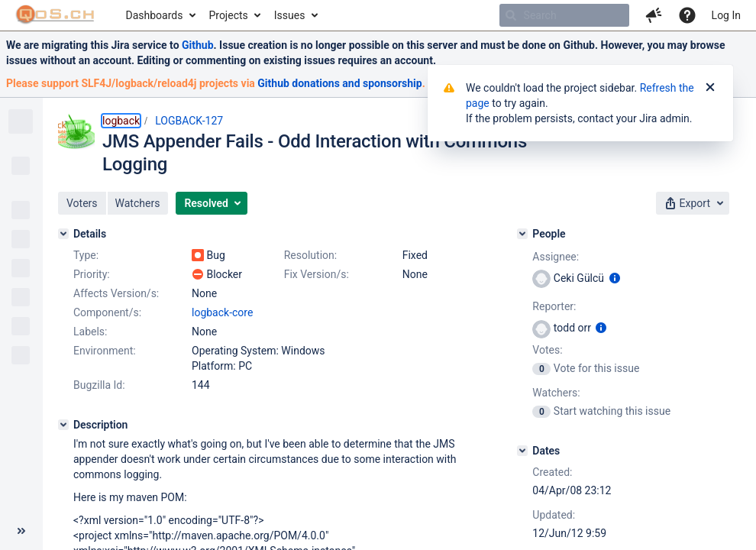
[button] (654, 15)
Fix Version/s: (317, 274)
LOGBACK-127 (189, 121)
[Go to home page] (55, 15)
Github (198, 45)
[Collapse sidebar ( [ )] (21, 531)
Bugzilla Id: (99, 385)
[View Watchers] (543, 411)
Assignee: (556, 257)
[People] (522, 234)
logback (121, 121)
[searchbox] (564, 15)
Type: (86, 255)
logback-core (222, 312)
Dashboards (155, 15)
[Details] (63, 234)
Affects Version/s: (116, 293)
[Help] (687, 15)
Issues (290, 15)
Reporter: (554, 306)
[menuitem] (160, 15)
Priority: (92, 274)
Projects (228, 15)
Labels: (90, 332)
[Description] (63, 425)
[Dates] (522, 451)
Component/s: (107, 312)
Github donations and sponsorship (339, 83)
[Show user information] (615, 278)
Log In (726, 15)
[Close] (710, 88)
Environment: (105, 351)
